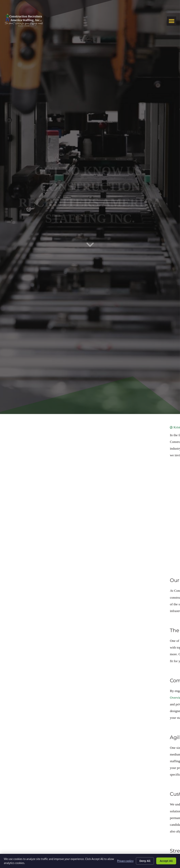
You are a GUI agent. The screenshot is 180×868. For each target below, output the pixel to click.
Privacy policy (125, 861)
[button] (172, 21)
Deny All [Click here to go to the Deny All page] (145, 861)
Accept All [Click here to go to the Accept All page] (166, 861)
